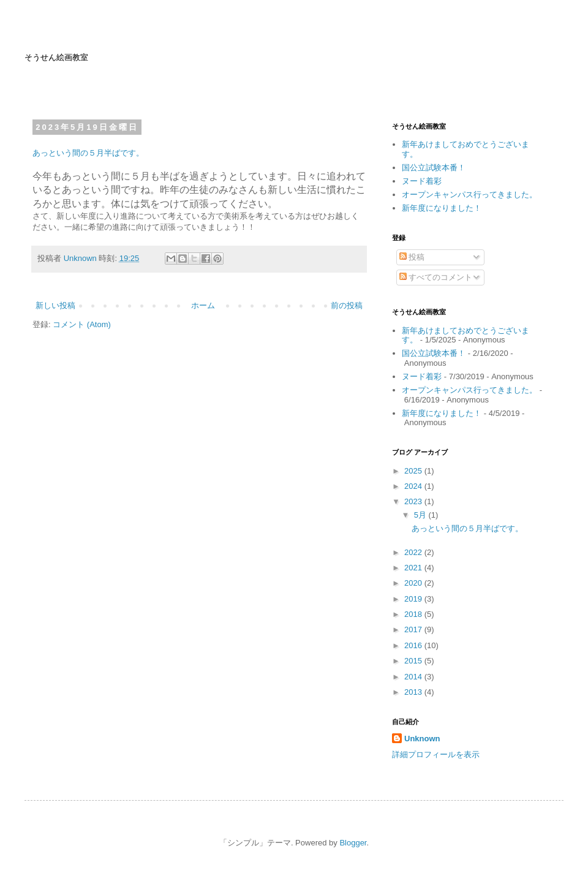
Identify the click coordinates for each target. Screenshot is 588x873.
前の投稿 (347, 305)
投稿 (412, 257)
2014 (414, 677)
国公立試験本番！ (434, 168)
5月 (421, 515)
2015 (414, 661)
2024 (414, 486)
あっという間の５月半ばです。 (88, 153)
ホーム (203, 305)
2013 (414, 692)
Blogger (353, 843)
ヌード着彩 (422, 181)
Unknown (422, 739)
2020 (414, 583)
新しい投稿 (55, 305)
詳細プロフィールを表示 (436, 754)
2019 (414, 599)
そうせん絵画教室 (56, 57)
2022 (414, 552)
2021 (414, 568)
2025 (414, 471)
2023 (414, 501)
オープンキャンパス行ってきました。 (469, 195)
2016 (414, 645)
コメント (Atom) (82, 324)
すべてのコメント (436, 277)
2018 (414, 614)
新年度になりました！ (442, 208)
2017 (414, 629)
